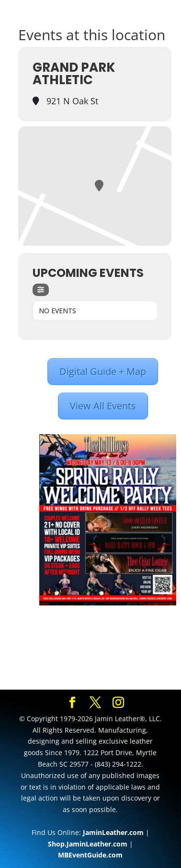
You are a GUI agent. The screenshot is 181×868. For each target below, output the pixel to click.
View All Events (103, 406)
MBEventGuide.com (90, 855)
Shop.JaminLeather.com (88, 844)
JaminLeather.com (113, 832)
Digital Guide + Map (103, 371)
